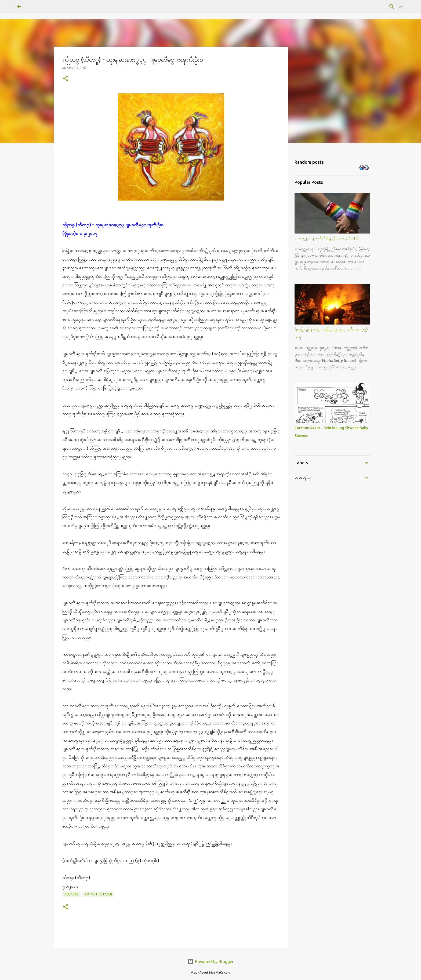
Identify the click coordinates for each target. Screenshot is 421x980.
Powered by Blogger (210, 961)
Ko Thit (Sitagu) (98, 894)
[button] (66, 79)
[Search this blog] (377, 6)
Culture (71, 894)
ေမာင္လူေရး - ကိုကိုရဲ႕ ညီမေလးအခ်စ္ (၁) (327, 238)
